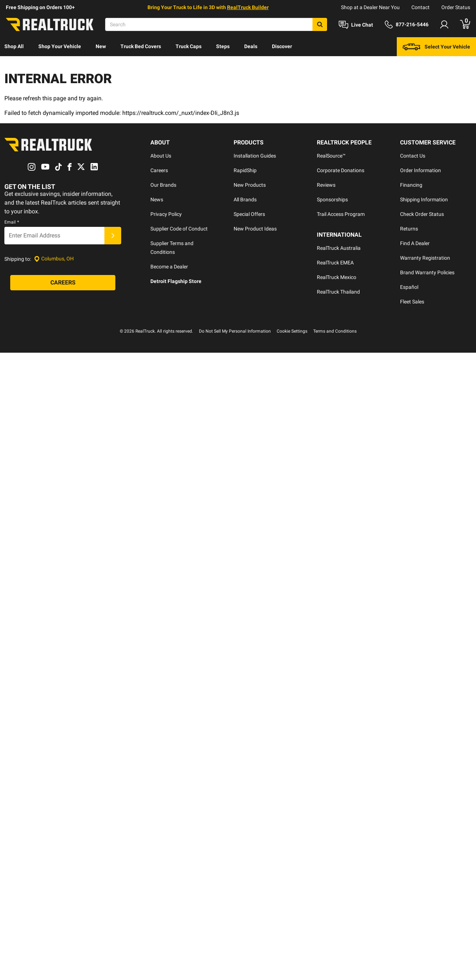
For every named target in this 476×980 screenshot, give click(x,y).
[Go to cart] (465, 24)
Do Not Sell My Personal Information (235, 331)
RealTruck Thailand (338, 292)
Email (12, 222)
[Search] (216, 24)
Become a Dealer (169, 267)
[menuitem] (14, 47)
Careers (159, 170)
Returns (409, 229)
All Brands (245, 200)
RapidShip (245, 170)
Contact (421, 7)
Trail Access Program (341, 214)
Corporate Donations (341, 170)
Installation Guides (255, 156)
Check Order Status (422, 214)
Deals (251, 46)
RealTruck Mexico (337, 277)
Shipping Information (424, 200)
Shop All (14, 46)
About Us (161, 156)
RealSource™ (331, 156)
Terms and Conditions (335, 331)
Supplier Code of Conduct (179, 229)
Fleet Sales (412, 302)
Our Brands (163, 185)
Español (409, 287)
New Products (250, 185)
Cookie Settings (292, 331)
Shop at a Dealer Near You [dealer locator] (370, 7)
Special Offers (249, 214)
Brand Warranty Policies (427, 272)
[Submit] (113, 236)
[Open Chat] (356, 25)
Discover (282, 46)
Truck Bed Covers (141, 46)
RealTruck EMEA (335, 263)
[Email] (54, 236)
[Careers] (63, 283)
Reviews (326, 185)
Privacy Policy (166, 214)
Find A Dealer (415, 243)
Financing (411, 185)
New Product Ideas (255, 229)
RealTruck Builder (248, 7)
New (101, 46)
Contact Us (413, 156)
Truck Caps (189, 46)
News (157, 200)
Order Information (421, 170)
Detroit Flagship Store (176, 281)
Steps (223, 46)
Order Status (456, 7)
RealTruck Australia (339, 248)
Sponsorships (332, 200)
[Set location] (54, 259)
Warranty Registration (425, 258)
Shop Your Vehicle (60, 46)
